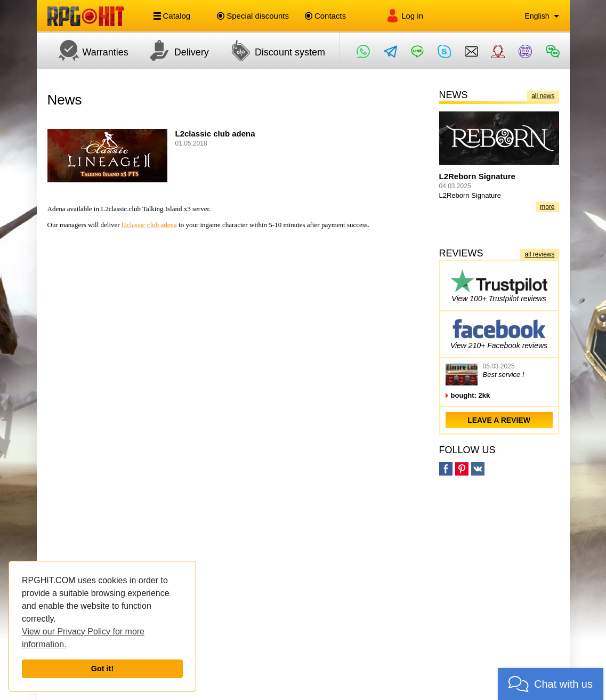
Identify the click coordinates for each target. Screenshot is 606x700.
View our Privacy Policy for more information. (83, 638)
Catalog (172, 16)
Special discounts (253, 16)
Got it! (102, 669)
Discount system (272, 51)
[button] (551, 684)
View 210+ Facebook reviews (499, 332)
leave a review (499, 420)
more (547, 207)
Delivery (174, 51)
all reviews (539, 254)
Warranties (88, 51)
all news (543, 96)
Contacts (325, 16)
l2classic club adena (149, 225)
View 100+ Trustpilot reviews (499, 285)
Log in (405, 16)
